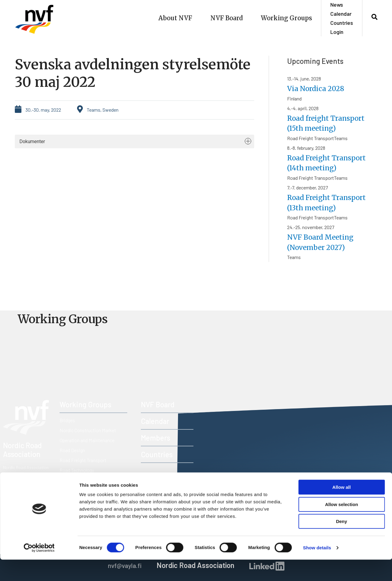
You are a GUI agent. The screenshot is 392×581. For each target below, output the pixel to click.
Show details (317, 569)
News (337, 5)
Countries (342, 23)
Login (337, 32)
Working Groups (286, 18)
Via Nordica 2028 (317, 89)
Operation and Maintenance (87, 440)
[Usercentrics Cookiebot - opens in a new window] (39, 569)
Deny (342, 543)
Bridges (67, 420)
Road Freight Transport (83, 460)
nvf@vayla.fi (32, 487)
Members (156, 438)
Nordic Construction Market (88, 430)
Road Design (72, 450)
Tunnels (67, 490)
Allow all (342, 509)
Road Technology (77, 470)
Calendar (341, 14)
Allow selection (341, 526)
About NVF (175, 18)
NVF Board (227, 18)
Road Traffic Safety (79, 480)
